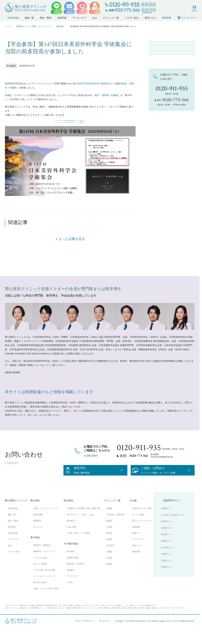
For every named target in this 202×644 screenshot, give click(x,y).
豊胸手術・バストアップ (44, 566)
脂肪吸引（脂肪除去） (43, 560)
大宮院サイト (167, 543)
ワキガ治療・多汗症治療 (44, 585)
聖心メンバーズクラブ (142, 536)
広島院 (109, 573)
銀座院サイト (167, 536)
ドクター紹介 (132, 18)
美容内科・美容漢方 (75, 579)
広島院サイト (167, 575)
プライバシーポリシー (84, 636)
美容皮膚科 (38, 530)
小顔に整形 (71, 542)
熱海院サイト (167, 556)
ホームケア (38, 542)
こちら (47, 374)
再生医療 (71, 566)
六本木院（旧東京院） (116, 530)
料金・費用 (46, 18)
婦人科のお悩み (40, 597)
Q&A (95, 18)
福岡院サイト (167, 582)
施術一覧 (29, 18)
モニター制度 (138, 530)
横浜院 (109, 548)
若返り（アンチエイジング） (46, 523)
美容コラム (150, 18)
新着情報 (60, 26)
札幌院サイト (167, 523)
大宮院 (109, 542)
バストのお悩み (40, 573)
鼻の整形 (71, 536)
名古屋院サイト (168, 562)
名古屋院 (110, 561)
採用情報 (167, 18)
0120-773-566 (139, 464)
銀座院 (109, 536)
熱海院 (109, 554)
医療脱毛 (37, 536)
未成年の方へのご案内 (142, 523)
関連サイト (137, 548)
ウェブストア (138, 554)
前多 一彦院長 (102, 95)
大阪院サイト (167, 569)
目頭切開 (14, 99)
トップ (8, 26)
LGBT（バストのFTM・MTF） (47, 604)
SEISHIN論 (13, 18)
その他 (70, 597)
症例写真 (62, 18)
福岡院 (109, 579)
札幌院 (13, 88)
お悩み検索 (13, 548)
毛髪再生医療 (72, 573)
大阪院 (109, 567)
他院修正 (71, 585)
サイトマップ (105, 636)
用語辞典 (136, 567)
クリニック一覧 (111, 18)
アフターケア (79, 18)
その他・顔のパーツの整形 (78, 548)
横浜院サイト (167, 549)
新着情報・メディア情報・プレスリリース (33, 26)
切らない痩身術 (40, 579)
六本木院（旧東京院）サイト (174, 530)
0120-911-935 (139, 456)
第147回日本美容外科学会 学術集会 (92, 84)
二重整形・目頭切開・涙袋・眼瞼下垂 (83, 523)
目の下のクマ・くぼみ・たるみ (80, 530)
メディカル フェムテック (44, 591)
